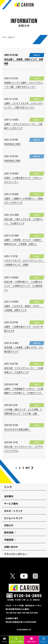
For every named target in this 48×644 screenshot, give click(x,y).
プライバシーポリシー (16, 554)
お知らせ (9, 525)
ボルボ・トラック (13, 511)
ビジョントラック (13, 518)
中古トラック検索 (16, 640)
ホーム (4, 640)
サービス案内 (11, 503)
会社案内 (9, 496)
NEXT (28, 468)
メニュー (44, 640)
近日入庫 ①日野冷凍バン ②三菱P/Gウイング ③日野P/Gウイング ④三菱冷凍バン (23, 289)
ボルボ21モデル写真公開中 (18, 431)
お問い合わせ (31, 640)
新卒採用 (10, 532)
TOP (4, 37)
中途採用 (10, 540)
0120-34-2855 (28, 596)
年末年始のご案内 (12, 146)
